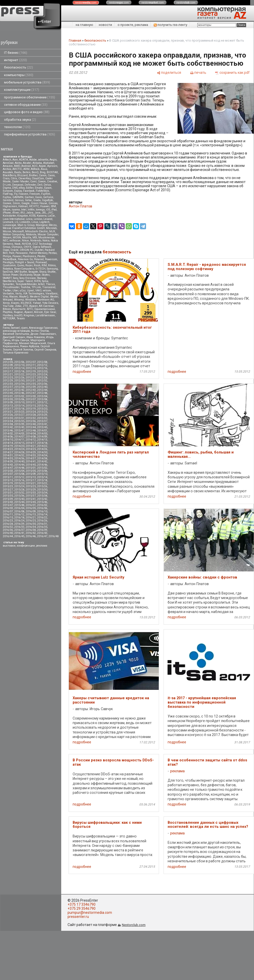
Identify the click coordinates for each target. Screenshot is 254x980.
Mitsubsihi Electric (37, 231)
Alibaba (37, 163)
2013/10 (19, 402)
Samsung (52, 269)
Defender (30, 185)
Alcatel (27, 163)
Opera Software (42, 247)
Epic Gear (50, 312)
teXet (41, 284)
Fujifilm (46, 194)
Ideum (7, 210)
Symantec (9, 284)
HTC (36, 206)
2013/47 (19, 431)
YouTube (8, 306)
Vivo (5, 297)
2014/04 (31, 434)
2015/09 (31, 474)
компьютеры (19, 75)
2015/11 (8, 477)
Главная (75, 40)
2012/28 (42, 378)
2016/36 (8, 530)
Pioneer (17, 256)
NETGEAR (9, 318)
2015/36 (19, 496)
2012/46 (19, 393)
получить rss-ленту (170, 25)
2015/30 (42, 490)
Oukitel (39, 250)
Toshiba (25, 287)
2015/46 (42, 502)
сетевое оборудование (26, 105)
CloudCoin (38, 178)
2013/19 (31, 409)
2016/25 (31, 521)
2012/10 (19, 365)
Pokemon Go (25, 259)
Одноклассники (45, 309)
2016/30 (31, 524)
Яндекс (18, 312)
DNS (15, 188)
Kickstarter (9, 216)
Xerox (6, 303)
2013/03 (31, 396)
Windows (31, 300)
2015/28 (19, 490)
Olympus (17, 247)
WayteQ (24, 297)
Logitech (44, 222)
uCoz (23, 291)
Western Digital (39, 297)
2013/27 (19, 415)
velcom (47, 291)
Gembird (8, 200)
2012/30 (19, 381)
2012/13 (8, 368)
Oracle (14, 250)
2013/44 (31, 427)
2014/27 (8, 452)
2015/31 (8, 493)
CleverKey (24, 178)
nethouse (15, 241)
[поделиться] (169, 73)
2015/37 (31, 496)
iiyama (16, 210)
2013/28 (31, 415)
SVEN (37, 281)
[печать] (198, 73)
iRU (23, 213)
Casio (51, 175)
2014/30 (42, 452)
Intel (24, 210)
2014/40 (19, 461)
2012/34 (19, 384)
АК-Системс (46, 306)
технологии (17, 127)
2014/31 (8, 455)
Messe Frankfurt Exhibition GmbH (24, 228)
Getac (28, 200)
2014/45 (31, 465)
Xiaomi (15, 303)
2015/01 (31, 468)
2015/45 (31, 502)
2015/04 (19, 471)
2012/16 (42, 368)
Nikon (25, 241)
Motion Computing (14, 234)
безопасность (19, 67)
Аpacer (33, 306)
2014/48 (19, 468)
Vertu (19, 294)
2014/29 (31, 452)
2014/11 (19, 440)
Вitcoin (7, 309)
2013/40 (31, 424)
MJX (52, 231)
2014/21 (31, 446)
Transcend (49, 287)
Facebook (29, 191)
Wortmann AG (46, 300)
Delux (47, 185)
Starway (42, 278)
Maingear (42, 225)
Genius (19, 200)
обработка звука (20, 120)
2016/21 (31, 518)
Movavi (7, 238)
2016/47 (42, 536)
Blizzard (22, 175)
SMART (7, 278)
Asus (44, 169)
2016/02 (42, 505)
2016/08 (19, 511)
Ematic (39, 188)
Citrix (14, 178)
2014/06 (8, 437)
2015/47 (8, 505)
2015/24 (19, 486)
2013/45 (42, 427)
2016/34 (31, 527)
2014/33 (31, 455)
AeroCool (8, 163)
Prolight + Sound (25, 262)
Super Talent (25, 281)
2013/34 (8, 421)
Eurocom (8, 191)
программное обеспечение (30, 97)
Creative (52, 181)
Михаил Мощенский (33, 343)
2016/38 (31, 530)
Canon (43, 175)
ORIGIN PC (27, 250)
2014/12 (31, 440)
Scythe (23, 272)
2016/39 (42, 530)
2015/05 (31, 471)
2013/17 (8, 409)
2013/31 (19, 418)
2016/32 (8, 527)
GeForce (48, 197)
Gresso (53, 203)
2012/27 (31, 378)
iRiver (16, 213)
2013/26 (8, 415)
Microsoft (18, 231)
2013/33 (42, 418)
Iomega (40, 210)
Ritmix (52, 265)
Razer (29, 265)
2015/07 (8, 474)
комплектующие (22, 90)
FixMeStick (42, 191)
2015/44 (19, 502)
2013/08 (42, 399)
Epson (48, 188)
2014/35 (8, 458)
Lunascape (10, 225)
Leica (29, 219)
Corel (33, 181)
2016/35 (42, 527)
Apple (42, 166)
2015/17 (31, 480)
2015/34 (42, 493)
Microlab (51, 228)
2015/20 (19, 483)
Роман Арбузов (30, 346)
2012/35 (31, 384)
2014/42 (42, 461)
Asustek (8, 172)
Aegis (53, 160)
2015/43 (8, 502)
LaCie (51, 216)
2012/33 (8, 384)
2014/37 (31, 458)
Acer (15, 160)
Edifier (30, 188)
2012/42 (19, 390)
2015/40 (19, 499)
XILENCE (26, 303)
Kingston (23, 216)
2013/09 (8, 402)
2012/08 (42, 362)
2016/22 (42, 518)
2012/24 (42, 374)
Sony (15, 278)
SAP (16, 272)
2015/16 (19, 480)
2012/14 (19, 368)
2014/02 (8, 434)
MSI (35, 238)
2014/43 (8, 465)
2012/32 (42, 381)
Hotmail (23, 206)
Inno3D (18, 315)
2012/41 (8, 390)
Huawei (45, 206)
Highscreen (10, 206)
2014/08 (31, 437)
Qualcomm (9, 265)
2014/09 (42, 437)
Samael (15, 328)
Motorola (31, 234)
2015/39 (8, 499)
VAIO (38, 291)
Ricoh (37, 265)
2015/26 (42, 486)
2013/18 (19, 409)
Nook (18, 244)
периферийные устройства (30, 134)
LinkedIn (25, 222)
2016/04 (19, 508)
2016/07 (8, 511)
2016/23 (8, 521)
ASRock (35, 169)
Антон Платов (40, 331)
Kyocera (42, 216)
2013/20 (42, 409)
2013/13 (8, 406)
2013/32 (31, 418)
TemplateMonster (26, 284)
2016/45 (19, 536)
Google (26, 203)
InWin (31, 210)
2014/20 (19, 446)
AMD (17, 166)
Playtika (8, 312)
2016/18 (19, 518)
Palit (12, 253)
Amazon (8, 166)
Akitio (18, 163)
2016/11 (8, 514)
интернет (15, 60)
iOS (48, 210)
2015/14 (42, 477)
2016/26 (42, 521)
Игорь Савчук (20, 340)
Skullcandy (26, 275)
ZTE (25, 306)
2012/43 (31, 390)
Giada (37, 200)
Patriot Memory (38, 253)
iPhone (7, 213)
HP (30, 206)
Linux (35, 222)
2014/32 (19, 455)
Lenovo (38, 219)
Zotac (18, 306)
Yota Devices (50, 303)
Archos (7, 169)
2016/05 (31, 508)
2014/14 (8, 443)
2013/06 (19, 399)
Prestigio (8, 262)
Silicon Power (11, 275)
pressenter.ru (78, 917)
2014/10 (8, 440)
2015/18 (42, 480)
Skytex (46, 275)
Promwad (41, 262)
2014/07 (19, 437)
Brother (33, 175)
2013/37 (42, 421)
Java (37, 213)
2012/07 (31, 362)
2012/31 (31, 381)
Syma (45, 281)
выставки (9, 546)
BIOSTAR (52, 172)
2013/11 (31, 402)
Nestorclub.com (134, 925)
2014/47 (8, 468)
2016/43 (42, 533)
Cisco (6, 178)
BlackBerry (9, 175)
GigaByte (47, 200)
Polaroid (39, 259)
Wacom (13, 297)
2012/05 (8, 362)
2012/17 (8, 371)
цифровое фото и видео (27, 112)
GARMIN (18, 197)
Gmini (16, 203)
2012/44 (42, 390)
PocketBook (10, 259)
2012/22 (19, 374)
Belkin (27, 172)
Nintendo (36, 241)
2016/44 (8, 536)
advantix (43, 160)
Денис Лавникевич (43, 334)
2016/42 (31, 533)
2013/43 (19, 427)
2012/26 (19, 378)
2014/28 (19, 452)
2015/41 (31, 499)
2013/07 (31, 399)
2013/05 (8, 399)
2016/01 (31, 505)
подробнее (82, 372)
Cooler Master (20, 181)
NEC (5, 241)
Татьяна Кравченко (15, 353)
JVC (50, 213)
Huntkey (8, 315)
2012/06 (19, 362)
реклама (42, 546)
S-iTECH (41, 269)
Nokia (46, 241)
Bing (43, 172)
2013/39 (19, 424)
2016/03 (8, 508)
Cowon (42, 181)
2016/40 (8, 533)
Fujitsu (7, 197)
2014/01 (42, 431)
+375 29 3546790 (82, 908)
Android (26, 166)
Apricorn (52, 166)
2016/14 (42, 514)
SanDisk (8, 272)
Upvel (30, 291)
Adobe (33, 160)
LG (17, 222)
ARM (26, 169)
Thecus (50, 284)
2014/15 (19, 443)
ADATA (23, 160)
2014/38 (42, 458)
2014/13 (42, 440)
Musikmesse (46, 238)
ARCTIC (17, 169)
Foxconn (23, 194)
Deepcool (18, 185)
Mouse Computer (48, 234)
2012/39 (31, 387)
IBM (53, 206)
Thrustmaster (11, 287)
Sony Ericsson (28, 278)
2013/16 (42, 406)
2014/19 (8, 446)
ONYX (27, 247)
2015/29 (31, 490)
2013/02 (19, 396)
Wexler (54, 297)
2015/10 (42, 474)
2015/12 (19, 477)
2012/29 (8, 381)
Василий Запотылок (16, 334)
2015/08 (19, 474)
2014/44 (19, 465)
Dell (40, 185)
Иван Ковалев (36, 337)
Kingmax (29, 315)
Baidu (18, 172)
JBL (44, 213)
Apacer (29, 312)
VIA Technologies (34, 294)
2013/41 (42, 424)
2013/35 (19, 421)
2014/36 (19, 458)
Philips (7, 256)
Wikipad (8, 300)
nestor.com (86, 3)
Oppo (6, 250)
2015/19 (8, 483)
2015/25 (31, 486)
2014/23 (8, 449)
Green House (39, 203)
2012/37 (8, 387)
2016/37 (19, 530)
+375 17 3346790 (82, 904)
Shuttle (52, 272)
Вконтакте (19, 309)
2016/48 (54, 536)
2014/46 (42, 465)
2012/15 (31, 368)
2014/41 (31, 461)
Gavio (38, 197)
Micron (7, 231)
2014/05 (42, 434)
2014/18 (42, 443)
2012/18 (19, 371)
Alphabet (49, 163)
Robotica (8, 269)
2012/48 (42, 393)
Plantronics (29, 256)
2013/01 (8, 396)
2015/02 (42, 468)
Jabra (30, 213)
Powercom (51, 259)
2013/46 (8, 431)
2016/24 (19, 521)
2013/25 (42, 412)
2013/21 (8, 412)
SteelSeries (10, 281)
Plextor (41, 256)
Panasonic (22, 253)
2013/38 (8, 424)
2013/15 (31, 406)
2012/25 (8, 378)
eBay (22, 188)
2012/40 (42, 387)
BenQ (35, 172)
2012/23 (31, 374)
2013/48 (31, 431)
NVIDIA (26, 244)
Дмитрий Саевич (14, 337)
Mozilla (27, 238)
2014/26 (42, 449)
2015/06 (42, 471)
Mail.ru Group (26, 225)
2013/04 (42, 396)
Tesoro (21, 318)
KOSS (32, 216)
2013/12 (42, 402)
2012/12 (42, 365)
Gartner (29, 197)
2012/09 (8, 365)
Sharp (43, 272)
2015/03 (8, 471)
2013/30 (8, 418)
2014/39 (8, 461)
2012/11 (31, 365)
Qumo (21, 265)
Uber (15, 291)
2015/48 (19, 505)
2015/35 (8, 496)
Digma (7, 188)
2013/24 (31, 412)
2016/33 (19, 527)
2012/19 (31, 371)
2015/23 (8, 486)
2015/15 (8, 480)
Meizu (53, 225)
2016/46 (31, 536)
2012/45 (8, 393)
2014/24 (19, 449)
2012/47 (31, 393)
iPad (54, 210)
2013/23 (19, 412)
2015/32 (19, 493)
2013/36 (31, 421)
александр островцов (16, 331)
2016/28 (8, 524)
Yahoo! (37, 303)
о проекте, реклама (133, 25)
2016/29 (19, 524)
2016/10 (42, 511)
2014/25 (31, 449)
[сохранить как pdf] (232, 73)
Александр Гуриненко (43, 328)
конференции (26, 546)
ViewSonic (52, 294)
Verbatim (8, 294)
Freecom (35, 194)
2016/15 (8, 518)
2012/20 (42, 371)
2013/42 (8, 427)
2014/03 (19, 434)
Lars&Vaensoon (45, 315)
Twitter (7, 291)
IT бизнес (16, 53)
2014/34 (42, 455)
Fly (16, 194)
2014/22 (42, 446)
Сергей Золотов (23, 350)
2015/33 (31, 493)
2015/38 (42, 496)
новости (105, 25)
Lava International (14, 219)
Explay (18, 191)
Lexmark (8, 222)
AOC (35, 166)
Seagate (33, 272)
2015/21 (31, 483)
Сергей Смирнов (45, 350)
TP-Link (36, 287)
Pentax (53, 253)
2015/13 (31, 477)
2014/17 (31, 443)
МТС (30, 309)
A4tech (7, 160)
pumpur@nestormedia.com (90, 913)
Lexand (48, 219)
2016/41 (19, 533)
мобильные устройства (27, 82)
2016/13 (31, 514)
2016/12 (19, 514)
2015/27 (8, 490)
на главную (84, 25)
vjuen (24, 328)
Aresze (38, 312)
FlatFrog (8, 194)
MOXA (17, 238)
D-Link (7, 185)
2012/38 (19, 387)
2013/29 (42, 415)
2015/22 (42, 483)
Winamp (19, 300)
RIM (44, 265)
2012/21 (8, 374)
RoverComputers (24, 269)
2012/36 (42, 384)
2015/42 (42, 499)
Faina (6, 328)
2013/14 (19, 406)
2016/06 (42, 508)
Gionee (7, 203)
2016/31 (42, 524)
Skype (37, 275)
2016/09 (31, 511)
